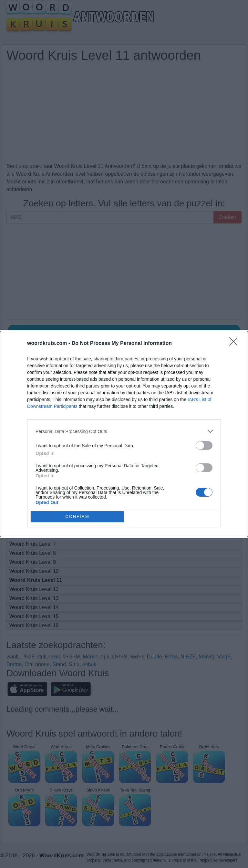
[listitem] (124, 431)
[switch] (204, 445)
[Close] (235, 344)
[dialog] (124, 434)
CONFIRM (77, 517)
